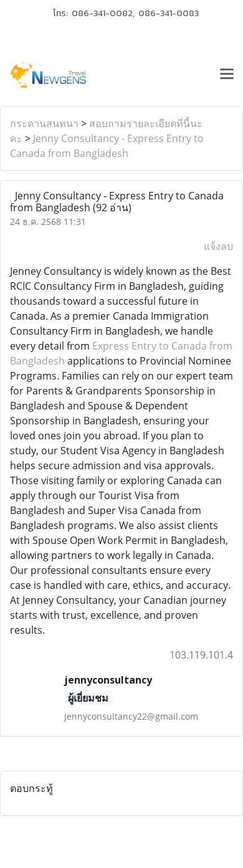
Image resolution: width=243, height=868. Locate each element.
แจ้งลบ (218, 246)
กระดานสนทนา (44, 123)
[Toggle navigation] (227, 75)
